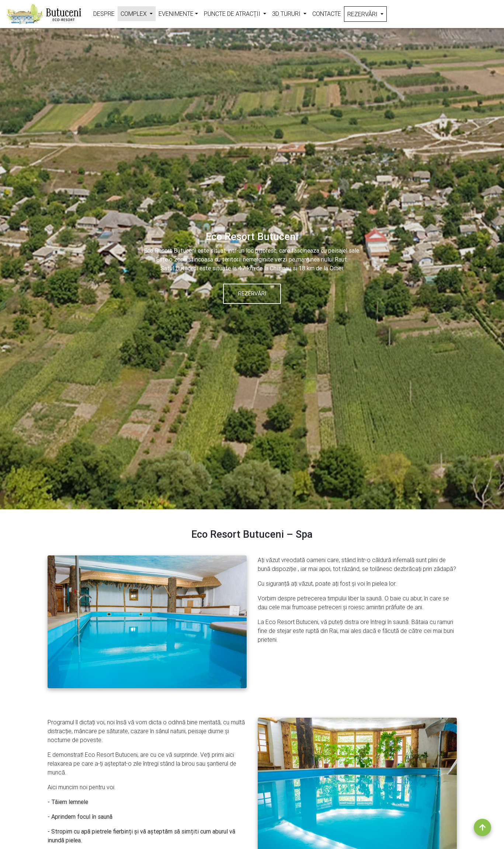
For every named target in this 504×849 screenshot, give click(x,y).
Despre (104, 14)
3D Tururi (291, 13)
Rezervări (367, 13)
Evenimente (176, 14)
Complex (138, 13)
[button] (38, 255)
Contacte (327, 14)
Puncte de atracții (237, 13)
